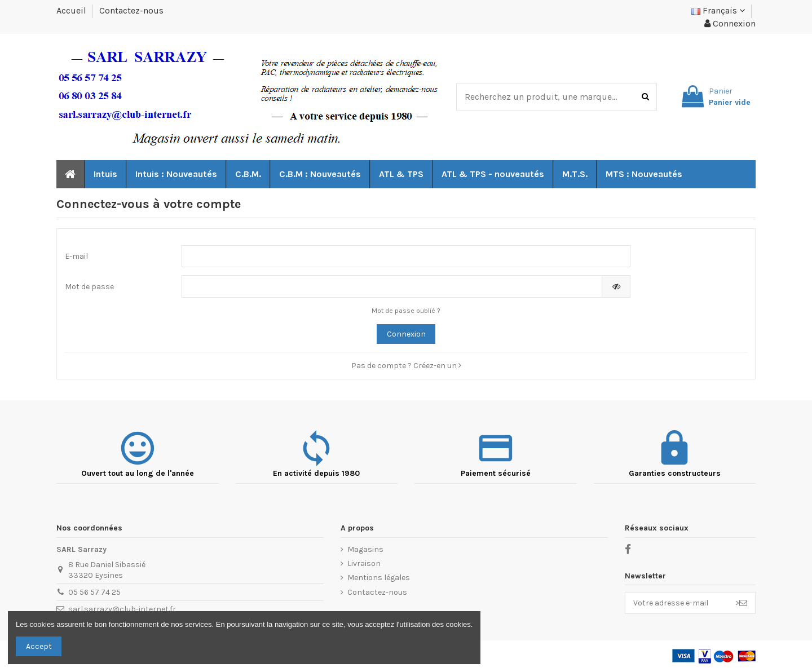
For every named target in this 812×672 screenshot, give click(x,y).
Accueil (72, 10)
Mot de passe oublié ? (406, 311)
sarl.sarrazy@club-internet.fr (122, 609)
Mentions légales (379, 578)
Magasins (365, 549)
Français (718, 10)
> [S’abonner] (741, 603)
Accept (39, 646)
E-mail (76, 256)
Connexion (406, 334)
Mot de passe (89, 287)
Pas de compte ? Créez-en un (406, 366)
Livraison (364, 563)
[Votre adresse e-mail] (676, 603)
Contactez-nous (131, 10)
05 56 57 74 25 (94, 592)
